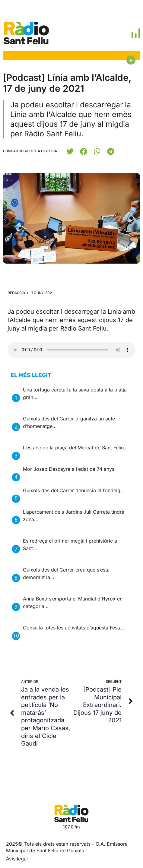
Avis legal (17, 859)
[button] (70, 151)
